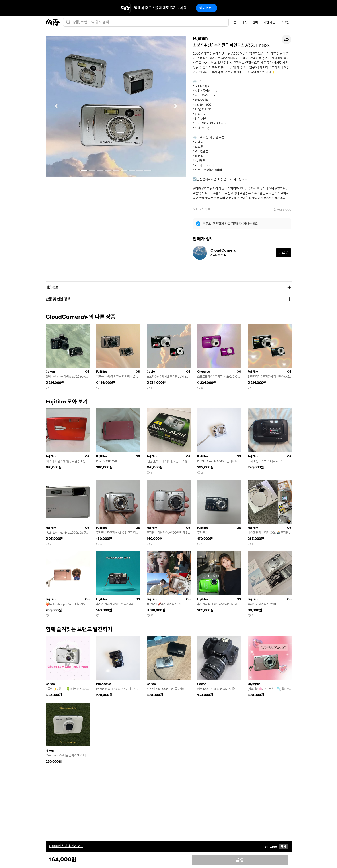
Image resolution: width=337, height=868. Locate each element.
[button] (56, 106)
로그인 (285, 22)
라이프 (206, 209)
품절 (240, 860)
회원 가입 (269, 22)
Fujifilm (200, 38)
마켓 (244, 22)
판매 (255, 22)
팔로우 (283, 253)
